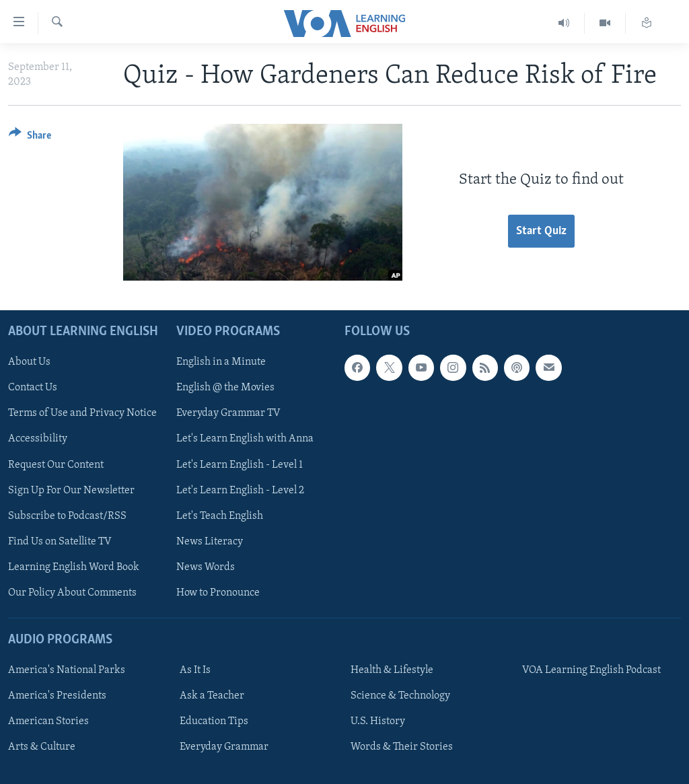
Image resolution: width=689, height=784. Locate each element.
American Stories (48, 721)
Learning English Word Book (74, 567)
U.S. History (378, 721)
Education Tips (214, 721)
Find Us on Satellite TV (60, 541)
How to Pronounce (218, 592)
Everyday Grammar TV (228, 413)
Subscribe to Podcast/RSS (67, 515)
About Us (29, 362)
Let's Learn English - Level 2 (240, 490)
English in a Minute (221, 362)
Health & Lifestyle (392, 670)
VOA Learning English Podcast (591, 670)
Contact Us (33, 388)
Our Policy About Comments (72, 592)
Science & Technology (400, 696)
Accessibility (38, 439)
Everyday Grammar (224, 747)
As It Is (195, 670)
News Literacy (210, 541)
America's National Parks (67, 670)
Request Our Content (56, 464)
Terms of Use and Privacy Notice (82, 413)
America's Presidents (57, 696)
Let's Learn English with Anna (245, 439)
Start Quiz (541, 231)
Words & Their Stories (402, 747)
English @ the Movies (225, 388)
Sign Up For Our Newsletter (71, 490)
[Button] (30, 138)
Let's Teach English (220, 515)
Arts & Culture (42, 747)
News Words (206, 567)
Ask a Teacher (212, 696)
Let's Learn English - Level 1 (240, 464)
